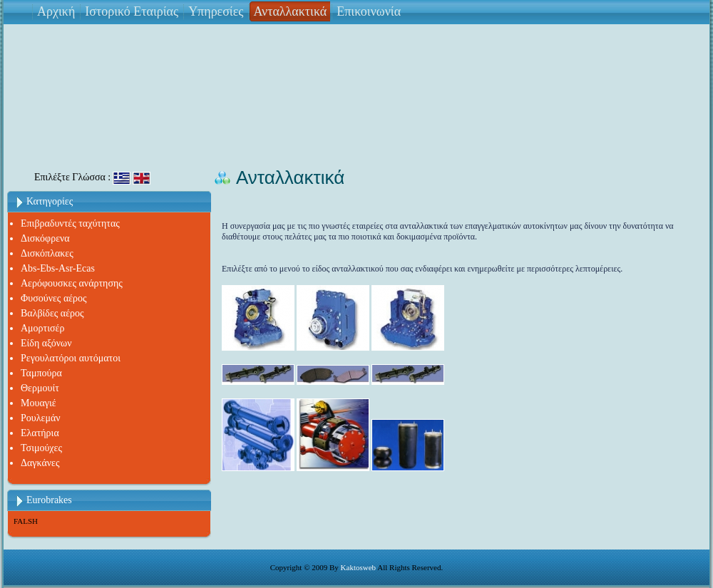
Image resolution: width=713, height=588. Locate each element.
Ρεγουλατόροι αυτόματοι (71, 358)
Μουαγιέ (39, 403)
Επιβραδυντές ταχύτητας (70, 223)
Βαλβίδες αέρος (52, 313)
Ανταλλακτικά (290, 11)
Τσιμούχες (41, 448)
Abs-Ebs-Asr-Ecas (58, 268)
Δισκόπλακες (47, 253)
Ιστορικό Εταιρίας (132, 11)
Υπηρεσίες (216, 11)
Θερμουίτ (40, 388)
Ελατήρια (40, 433)
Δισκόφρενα (45, 238)
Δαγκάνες (40, 463)
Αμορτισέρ (42, 328)
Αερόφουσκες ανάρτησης (72, 283)
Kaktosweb (359, 567)
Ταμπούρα (41, 373)
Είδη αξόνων (46, 343)
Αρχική (56, 11)
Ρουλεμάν (41, 418)
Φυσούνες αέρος (54, 298)
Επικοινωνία (369, 11)
